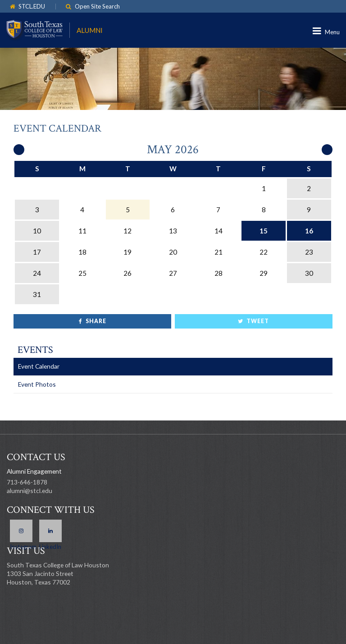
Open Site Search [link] (97, 7)
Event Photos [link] (37, 384)
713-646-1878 (27, 482)
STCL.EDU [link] (32, 7)
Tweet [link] (258, 321)
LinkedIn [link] (50, 531)
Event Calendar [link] (39, 366)
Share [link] (96, 321)
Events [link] (35, 350)
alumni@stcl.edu (30, 491)
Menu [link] (332, 32)
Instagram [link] (21, 531)
